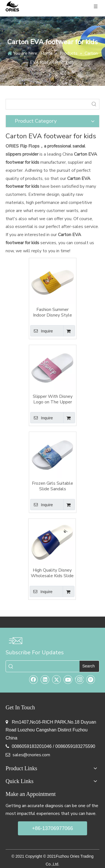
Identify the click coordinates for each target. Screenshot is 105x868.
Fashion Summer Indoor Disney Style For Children (53, 312)
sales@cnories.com (31, 755)
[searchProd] (47, 104)
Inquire (42, 331)
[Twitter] (57, 679)
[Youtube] (68, 679)
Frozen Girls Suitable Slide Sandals (53, 486)
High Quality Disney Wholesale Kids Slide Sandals (52, 573)
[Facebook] (34, 679)
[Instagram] (79, 679)
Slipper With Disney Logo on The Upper (53, 399)
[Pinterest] (91, 679)
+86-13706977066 (53, 828)
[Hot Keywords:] (94, 104)
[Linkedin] (45, 679)
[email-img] (15, 641)
